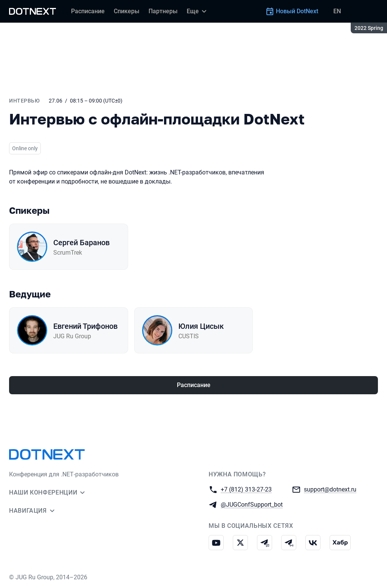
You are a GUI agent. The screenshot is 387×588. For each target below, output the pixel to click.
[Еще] (198, 11)
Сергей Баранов (81, 243)
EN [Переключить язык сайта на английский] (337, 11)
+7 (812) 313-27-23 (246, 489)
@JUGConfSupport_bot (252, 504)
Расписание (194, 385)
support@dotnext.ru (330, 489)
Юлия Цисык (201, 326)
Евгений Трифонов (85, 326)
